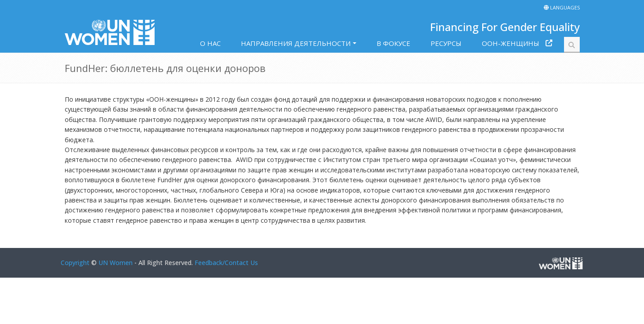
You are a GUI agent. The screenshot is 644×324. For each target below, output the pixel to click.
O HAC (210, 43)
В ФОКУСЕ (393, 43)
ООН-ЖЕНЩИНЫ (511, 43)
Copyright (75, 263)
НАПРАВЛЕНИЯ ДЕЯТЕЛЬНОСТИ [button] (296, 43)
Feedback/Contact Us (226, 263)
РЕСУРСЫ (446, 43)
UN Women (115, 263)
